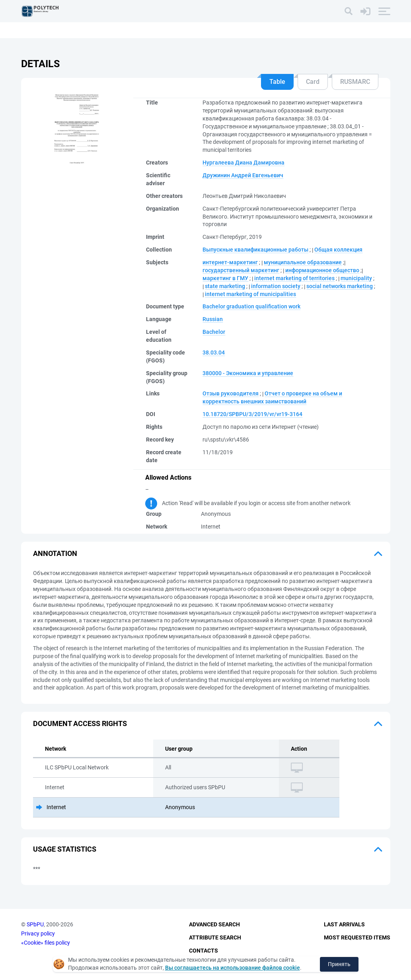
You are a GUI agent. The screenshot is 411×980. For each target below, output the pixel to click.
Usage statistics (65, 849)
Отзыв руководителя (231, 393)
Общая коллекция (338, 250)
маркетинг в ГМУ (225, 278)
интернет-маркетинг (230, 262)
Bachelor (214, 332)
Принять (339, 964)
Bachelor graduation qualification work (251, 306)
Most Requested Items (357, 937)
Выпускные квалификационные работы (255, 250)
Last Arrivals (344, 925)
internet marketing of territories (294, 278)
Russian (213, 319)
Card (313, 82)
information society (276, 286)
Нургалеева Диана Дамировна (243, 163)
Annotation (55, 553)
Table (277, 82)
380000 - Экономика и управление (248, 373)
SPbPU (35, 925)
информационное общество (322, 270)
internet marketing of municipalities (250, 294)
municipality (356, 278)
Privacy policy (38, 934)
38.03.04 (214, 352)
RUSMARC (355, 82)
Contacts (204, 951)
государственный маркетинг (241, 270)
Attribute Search (215, 937)
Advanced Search (214, 925)
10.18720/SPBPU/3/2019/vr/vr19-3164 (252, 414)
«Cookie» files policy (46, 943)
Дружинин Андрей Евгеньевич (243, 175)
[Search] (349, 11)
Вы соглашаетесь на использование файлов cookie (233, 968)
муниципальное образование (303, 262)
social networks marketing (340, 286)
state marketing (225, 286)
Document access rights (80, 723)
